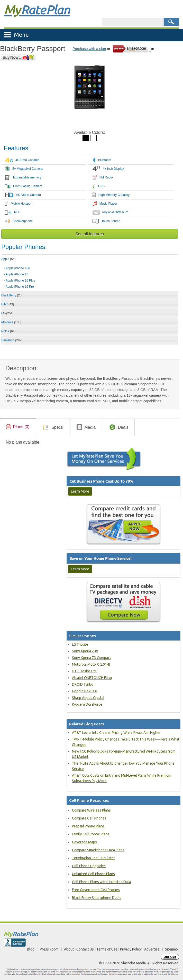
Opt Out (170, 957)
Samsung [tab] (12, 340)
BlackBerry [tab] (12, 295)
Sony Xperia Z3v (85, 651)
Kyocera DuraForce (87, 704)
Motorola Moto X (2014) (91, 664)
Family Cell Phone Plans (91, 834)
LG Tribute (80, 644)
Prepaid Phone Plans (88, 826)
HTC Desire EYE (85, 671)
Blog (31, 949)
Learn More (80, 491)
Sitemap (171, 949)
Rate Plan (37, 9)
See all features (90, 234)
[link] (18, 427)
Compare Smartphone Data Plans (98, 850)
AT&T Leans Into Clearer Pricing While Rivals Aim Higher (116, 733)
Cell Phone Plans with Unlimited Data (101, 882)
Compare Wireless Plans (91, 810)
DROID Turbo (83, 684)
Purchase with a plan (89, 49)
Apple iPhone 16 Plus (20, 281)
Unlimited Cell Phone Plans (93, 874)
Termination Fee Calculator (93, 858)
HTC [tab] (8, 304)
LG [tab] (7, 313)
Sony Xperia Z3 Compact (91, 658)
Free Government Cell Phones (96, 890)
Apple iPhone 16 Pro (20, 287)
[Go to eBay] (18, 57)
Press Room (49, 949)
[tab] (90, 276)
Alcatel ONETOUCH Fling (92, 678)
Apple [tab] (8, 259)
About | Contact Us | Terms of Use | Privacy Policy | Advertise (112, 949)
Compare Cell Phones (89, 818)
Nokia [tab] (8, 331)
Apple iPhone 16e (18, 268)
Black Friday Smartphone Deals (97, 898)
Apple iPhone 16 (17, 274)
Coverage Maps (84, 842)
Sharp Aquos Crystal (88, 698)
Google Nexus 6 (85, 691)
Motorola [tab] (11, 322)
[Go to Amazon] (132, 49)
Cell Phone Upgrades (89, 866)
